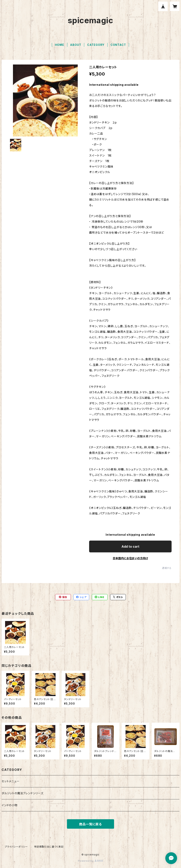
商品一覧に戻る (90, 824)
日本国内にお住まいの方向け (130, 558)
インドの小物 (10, 805)
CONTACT (118, 45)
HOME (60, 45)
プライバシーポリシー (16, 847)
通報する (167, 568)
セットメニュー (11, 781)
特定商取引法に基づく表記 (49, 847)
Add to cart (130, 546)
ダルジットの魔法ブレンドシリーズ (22, 793)
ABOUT (76, 45)
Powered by (90, 861)
